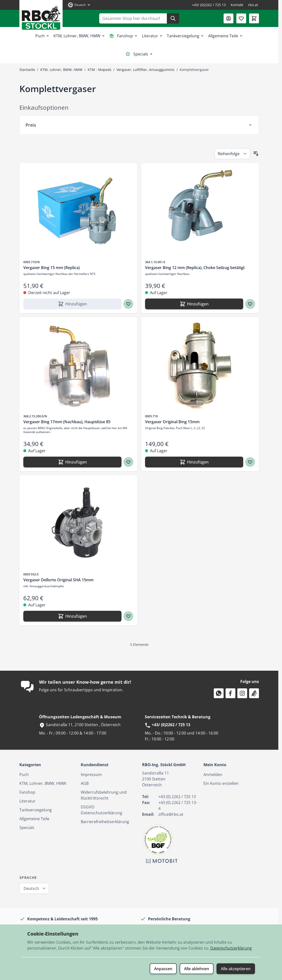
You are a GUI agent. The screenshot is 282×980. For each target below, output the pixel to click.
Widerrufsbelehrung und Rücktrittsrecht (104, 795)
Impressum (91, 775)
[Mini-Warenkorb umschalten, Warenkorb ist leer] (254, 18)
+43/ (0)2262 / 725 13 (209, 5)
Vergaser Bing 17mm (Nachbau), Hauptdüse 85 (67, 422)
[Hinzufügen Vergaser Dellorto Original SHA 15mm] (72, 616)
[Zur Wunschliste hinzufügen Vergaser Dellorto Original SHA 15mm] (128, 616)
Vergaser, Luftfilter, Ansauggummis (146, 70)
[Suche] (173, 18)
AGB (85, 783)
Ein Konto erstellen (221, 783)
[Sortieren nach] (232, 154)
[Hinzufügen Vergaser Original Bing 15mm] (194, 462)
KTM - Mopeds (100, 70)
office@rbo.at (171, 814)
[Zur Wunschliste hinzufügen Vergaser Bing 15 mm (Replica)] (128, 304)
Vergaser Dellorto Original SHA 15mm (58, 580)
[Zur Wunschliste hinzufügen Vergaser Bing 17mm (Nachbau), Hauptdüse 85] (128, 462)
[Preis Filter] (139, 125)
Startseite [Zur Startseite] (27, 70)
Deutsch (31, 888)
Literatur (152, 36)
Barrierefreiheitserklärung (105, 822)
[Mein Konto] (228, 18)
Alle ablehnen (197, 969)
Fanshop (124, 36)
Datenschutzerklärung (231, 948)
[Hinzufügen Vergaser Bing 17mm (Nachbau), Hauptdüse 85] (72, 462)
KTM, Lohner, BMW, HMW (79, 36)
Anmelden (213, 775)
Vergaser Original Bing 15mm (172, 422)
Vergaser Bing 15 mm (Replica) (52, 268)
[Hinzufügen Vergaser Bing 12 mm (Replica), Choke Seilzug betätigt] (194, 304)
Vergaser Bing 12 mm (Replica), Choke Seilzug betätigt (195, 268)
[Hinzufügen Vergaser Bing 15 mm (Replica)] (72, 304)
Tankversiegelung (186, 36)
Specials (139, 54)
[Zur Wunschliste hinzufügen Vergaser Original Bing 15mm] (250, 462)
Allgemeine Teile (226, 36)
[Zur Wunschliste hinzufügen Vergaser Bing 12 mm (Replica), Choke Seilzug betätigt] (250, 304)
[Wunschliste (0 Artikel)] (241, 18)
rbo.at (253, 5)
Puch (42, 36)
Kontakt (237, 5)
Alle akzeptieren (236, 969)
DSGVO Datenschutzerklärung (101, 810)
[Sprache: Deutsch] (79, 5)
